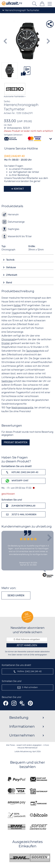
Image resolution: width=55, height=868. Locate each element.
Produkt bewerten (16, 442)
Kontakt (19, 189)
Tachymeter (32, 351)
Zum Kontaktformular (20, 506)
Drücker (6, 343)
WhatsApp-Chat (17, 481)
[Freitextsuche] (34, 4)
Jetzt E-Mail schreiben (21, 514)
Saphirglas (7, 381)
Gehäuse (11, 267)
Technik (11, 260)
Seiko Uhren (16, 595)
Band (9, 283)
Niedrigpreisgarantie (22, 408)
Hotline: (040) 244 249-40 (22, 472)
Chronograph (8, 340)
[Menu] (50, 4)
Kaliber (17, 306)
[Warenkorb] (42, 4)
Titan (14, 313)
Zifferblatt (12, 275)
